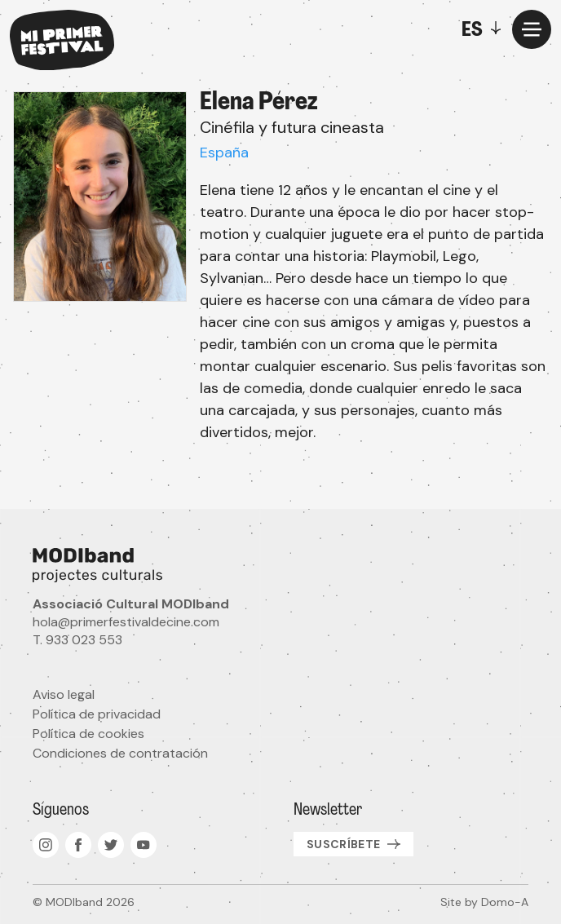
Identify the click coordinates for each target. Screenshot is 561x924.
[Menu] (532, 29)
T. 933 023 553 (77, 640)
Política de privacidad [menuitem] (97, 714)
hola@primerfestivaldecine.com (126, 622)
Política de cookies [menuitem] (88, 734)
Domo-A (505, 902)
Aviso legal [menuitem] (64, 694)
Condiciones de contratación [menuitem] (120, 753)
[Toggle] (485, 29)
